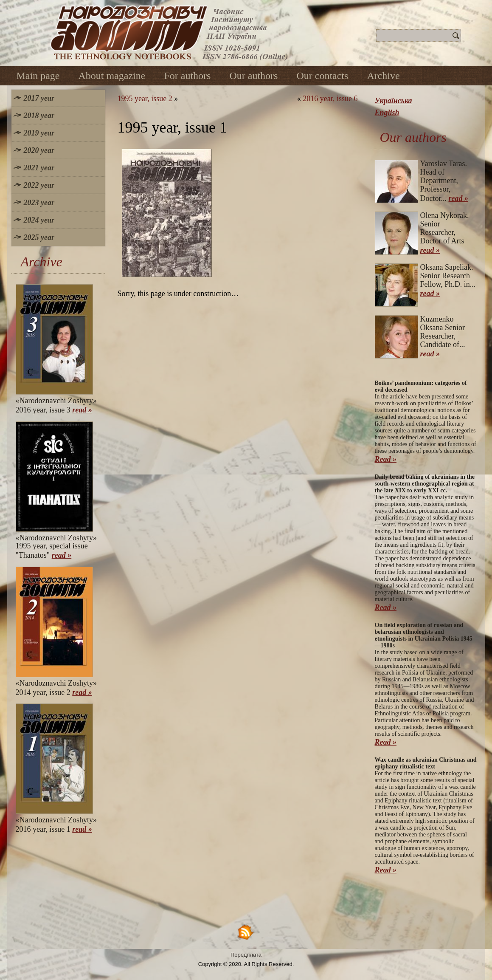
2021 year (39, 168)
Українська (394, 101)
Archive (383, 76)
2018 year (39, 116)
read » (82, 410)
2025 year (39, 237)
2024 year (39, 220)
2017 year (39, 98)
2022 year (39, 185)
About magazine (112, 76)
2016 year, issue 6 (330, 99)
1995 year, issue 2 (145, 99)
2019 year (39, 133)
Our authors (253, 76)
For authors (187, 76)
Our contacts (322, 76)
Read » (386, 459)
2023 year (39, 203)
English (387, 113)
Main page (38, 76)
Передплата (246, 955)
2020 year (39, 150)
